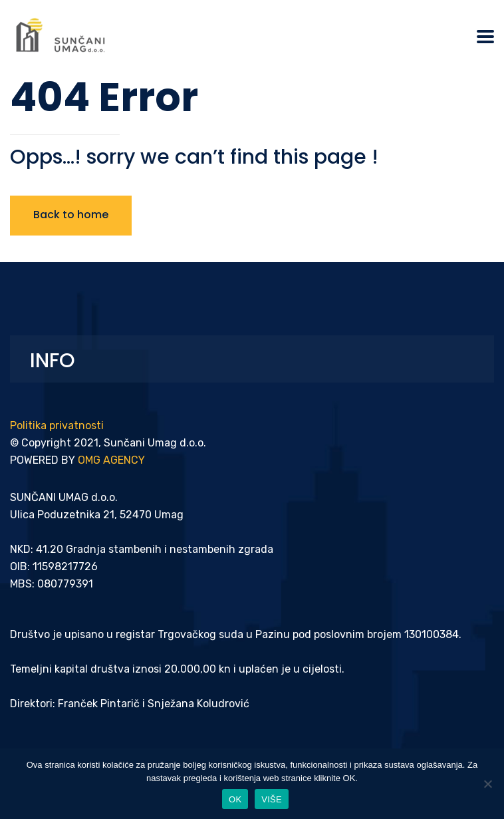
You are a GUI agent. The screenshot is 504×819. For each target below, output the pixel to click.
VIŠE (272, 799)
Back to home (71, 215)
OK (235, 799)
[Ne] (487, 784)
